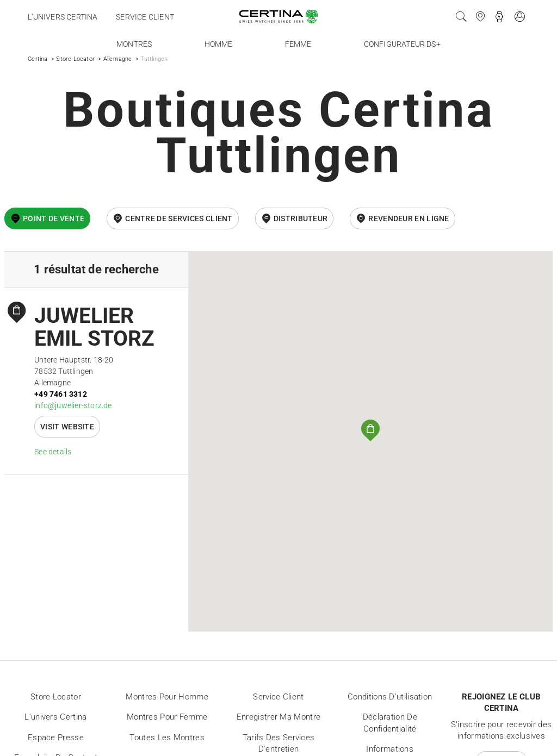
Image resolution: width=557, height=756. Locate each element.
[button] (370, 430)
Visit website (67, 427)
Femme (298, 44)
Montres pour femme (167, 717)
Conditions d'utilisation (390, 697)
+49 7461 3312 (61, 394)
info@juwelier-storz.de (73, 405)
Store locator (56, 697)
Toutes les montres (167, 738)
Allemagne (118, 59)
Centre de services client (179, 218)
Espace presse (56, 738)
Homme (219, 44)
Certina (38, 59)
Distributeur (301, 218)
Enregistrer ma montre (278, 717)
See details (53, 452)
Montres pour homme (167, 697)
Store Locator (75, 59)
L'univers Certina (63, 17)
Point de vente (54, 218)
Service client (145, 17)
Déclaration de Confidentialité (390, 723)
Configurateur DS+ (402, 44)
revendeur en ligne (409, 218)
